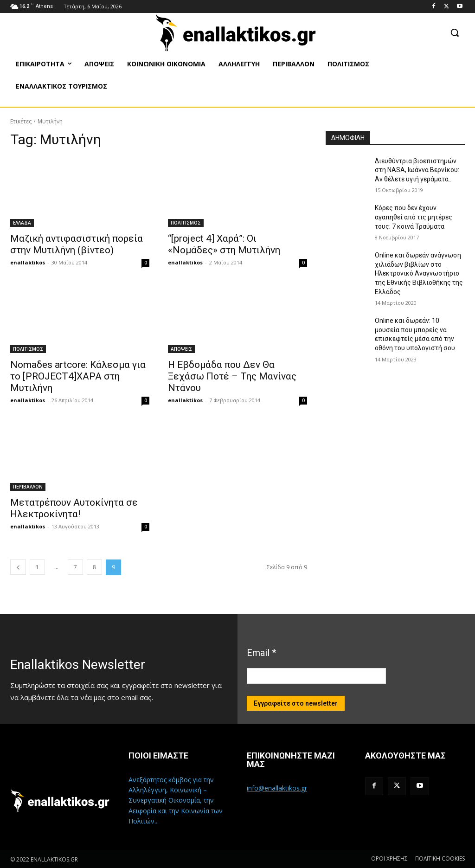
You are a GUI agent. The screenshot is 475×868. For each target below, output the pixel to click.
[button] (455, 32)
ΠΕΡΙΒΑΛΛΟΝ (28, 487)
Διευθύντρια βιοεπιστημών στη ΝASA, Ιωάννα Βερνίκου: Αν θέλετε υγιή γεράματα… (417, 170)
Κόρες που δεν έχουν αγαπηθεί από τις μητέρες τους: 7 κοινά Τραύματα (414, 217)
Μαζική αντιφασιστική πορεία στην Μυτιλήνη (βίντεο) (77, 244)
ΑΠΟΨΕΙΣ (181, 349)
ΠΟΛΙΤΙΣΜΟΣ (186, 223)
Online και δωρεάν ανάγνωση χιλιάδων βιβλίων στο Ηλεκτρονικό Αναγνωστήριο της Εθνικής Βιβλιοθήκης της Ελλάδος (419, 273)
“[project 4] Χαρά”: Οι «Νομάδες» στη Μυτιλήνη (224, 244)
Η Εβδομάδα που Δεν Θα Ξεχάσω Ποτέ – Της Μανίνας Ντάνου (232, 376)
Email (261, 653)
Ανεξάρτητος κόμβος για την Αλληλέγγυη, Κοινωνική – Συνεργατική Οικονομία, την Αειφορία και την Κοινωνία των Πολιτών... (176, 800)
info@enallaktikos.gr (277, 788)
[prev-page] (18, 567)
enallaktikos (28, 262)
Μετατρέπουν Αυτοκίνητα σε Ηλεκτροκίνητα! (74, 508)
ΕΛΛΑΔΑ (22, 223)
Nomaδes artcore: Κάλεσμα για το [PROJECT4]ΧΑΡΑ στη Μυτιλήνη (78, 376)
